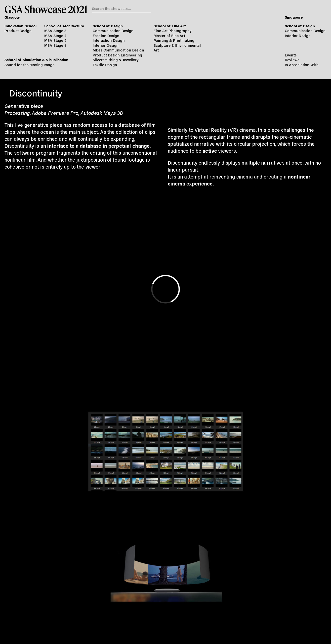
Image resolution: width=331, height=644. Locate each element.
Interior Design (106, 45)
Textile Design (105, 65)
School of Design (108, 26)
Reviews (292, 60)
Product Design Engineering (117, 55)
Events (291, 55)
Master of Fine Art (169, 35)
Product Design (18, 30)
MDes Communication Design (118, 50)
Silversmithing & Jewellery (116, 60)
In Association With (302, 65)
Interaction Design (109, 40)
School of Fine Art (170, 26)
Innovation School (21, 26)
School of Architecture (64, 26)
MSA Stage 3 (55, 30)
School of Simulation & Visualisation (36, 60)
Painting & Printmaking (174, 40)
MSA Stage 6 (55, 45)
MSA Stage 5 (55, 40)
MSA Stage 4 (55, 35)
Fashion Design (106, 35)
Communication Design (113, 30)
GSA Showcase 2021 (46, 9)
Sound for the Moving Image (29, 65)
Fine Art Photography (173, 30)
